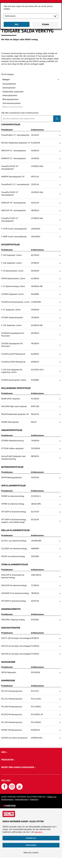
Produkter (7, 760)
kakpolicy (38, 832)
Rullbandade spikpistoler (13, 92)
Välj (17, 24)
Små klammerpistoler (12, 103)
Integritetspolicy (22, 799)
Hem (4, 752)
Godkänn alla (31, 838)
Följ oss (6, 780)
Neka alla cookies (31, 852)
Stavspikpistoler (9, 84)
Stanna (45, 24)
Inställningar (31, 845)
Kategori (6, 79)
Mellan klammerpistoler (13, 107)
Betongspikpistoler (11, 99)
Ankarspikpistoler (10, 95)
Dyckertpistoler (9, 88)
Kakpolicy (34, 799)
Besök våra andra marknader (18, 767)
